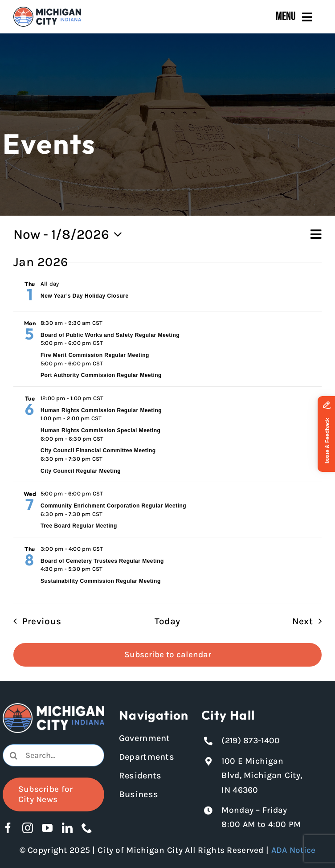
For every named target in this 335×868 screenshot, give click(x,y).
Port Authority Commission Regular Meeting (101, 375)
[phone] (87, 828)
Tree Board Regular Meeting (79, 526)
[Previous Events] (34, 621)
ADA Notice (294, 850)
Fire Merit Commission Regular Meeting (95, 355)
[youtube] (47, 828)
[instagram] (28, 828)
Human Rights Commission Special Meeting (100, 430)
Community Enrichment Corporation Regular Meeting (113, 506)
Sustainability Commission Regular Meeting (101, 581)
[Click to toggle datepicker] (70, 235)
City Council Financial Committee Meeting (98, 450)
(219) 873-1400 (251, 741)
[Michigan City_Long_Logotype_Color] (47, 11)
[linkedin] (67, 828)
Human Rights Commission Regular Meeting (101, 410)
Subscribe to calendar (168, 655)
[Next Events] (310, 621)
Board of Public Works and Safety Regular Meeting (110, 335)
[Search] (14, 755)
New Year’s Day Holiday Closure (85, 296)
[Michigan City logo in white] (53, 707)
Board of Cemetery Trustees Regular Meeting (102, 561)
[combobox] (53, 755)
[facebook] (8, 828)
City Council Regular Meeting (81, 471)
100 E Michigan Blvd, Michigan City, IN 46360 (262, 776)
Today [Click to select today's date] (167, 621)
